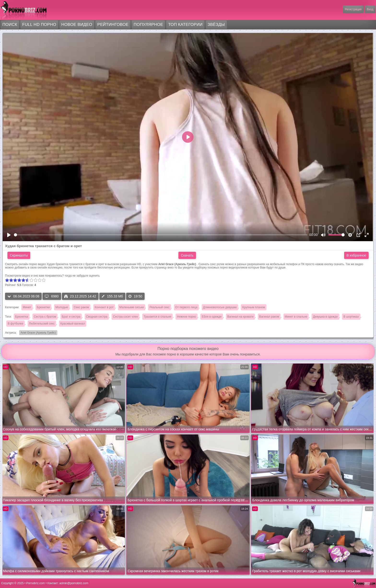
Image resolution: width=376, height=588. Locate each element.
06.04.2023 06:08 (23, 296)
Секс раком (81, 307)
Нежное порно (187, 317)
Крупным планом (254, 307)
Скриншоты (19, 255)
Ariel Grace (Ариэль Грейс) (38, 333)
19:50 (135, 296)
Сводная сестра (97, 317)
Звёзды (216, 25)
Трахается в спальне (157, 317)
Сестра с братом (45, 317)
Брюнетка (22, 317)
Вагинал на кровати (240, 317)
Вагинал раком (269, 317)
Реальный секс (159, 307)
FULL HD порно (39, 25)
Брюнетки (43, 307)
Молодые (62, 307)
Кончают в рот (104, 307)
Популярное (148, 25)
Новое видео (77, 25)
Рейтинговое (113, 25)
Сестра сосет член (125, 317)
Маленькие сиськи (132, 307)
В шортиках (351, 317)
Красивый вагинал (73, 324)
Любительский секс (42, 324)
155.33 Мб (112, 296)
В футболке (15, 324)
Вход (370, 9)
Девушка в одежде (325, 317)
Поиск (10, 25)
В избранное (356, 255)
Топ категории (185, 25)
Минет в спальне (296, 317)
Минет (27, 307)
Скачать (187, 255)
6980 (52, 296)
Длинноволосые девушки (220, 307)
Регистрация (353, 9)
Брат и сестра (71, 317)
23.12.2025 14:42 (80, 296)
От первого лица (186, 307)
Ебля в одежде (212, 317)
